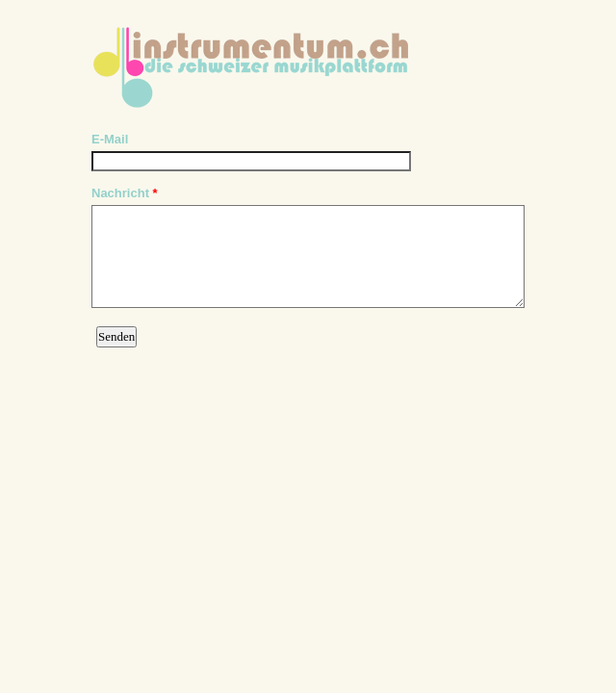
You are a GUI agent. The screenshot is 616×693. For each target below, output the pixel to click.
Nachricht (125, 193)
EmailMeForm (308, 61)
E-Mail (110, 139)
